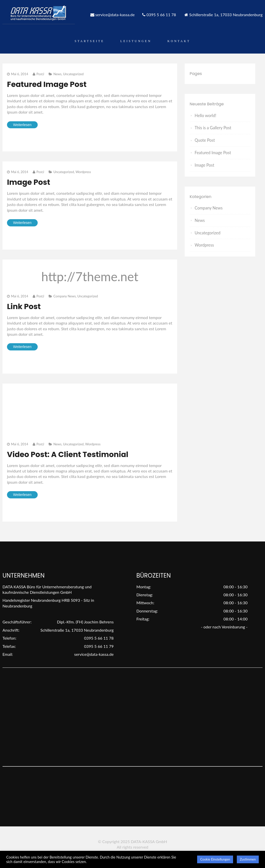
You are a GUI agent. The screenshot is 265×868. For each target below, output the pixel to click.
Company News (65, 296)
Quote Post (205, 140)
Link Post (24, 307)
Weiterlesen (22, 125)
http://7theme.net (90, 276)
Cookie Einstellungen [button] (215, 859)
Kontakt (179, 41)
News (57, 74)
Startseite (89, 41)
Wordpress (83, 172)
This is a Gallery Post (213, 128)
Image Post (29, 182)
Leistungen (136, 41)
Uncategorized (73, 74)
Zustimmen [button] (248, 859)
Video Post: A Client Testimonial (68, 455)
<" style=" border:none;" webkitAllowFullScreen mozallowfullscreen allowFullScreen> (44, 407)
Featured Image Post (47, 84)
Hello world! (205, 115)
